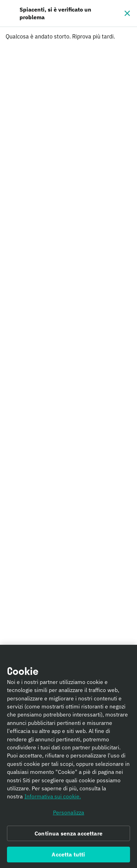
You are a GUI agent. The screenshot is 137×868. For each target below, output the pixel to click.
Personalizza (69, 815)
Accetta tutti (68, 857)
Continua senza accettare (68, 836)
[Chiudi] (127, 13)
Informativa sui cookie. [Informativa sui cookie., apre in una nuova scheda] (53, 799)
